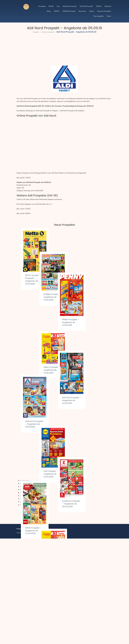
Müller (92, 11)
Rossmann (82, 11)
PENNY (57, 11)
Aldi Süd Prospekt (86, 6)
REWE (51, 6)
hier (51, 204)
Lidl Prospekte (26, 486)
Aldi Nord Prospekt (70, 6)
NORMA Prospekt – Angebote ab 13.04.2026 (63, 275)
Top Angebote (99, 16)
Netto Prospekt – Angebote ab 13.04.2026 (64, 326)
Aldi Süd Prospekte (28, 504)
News (109, 16)
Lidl (58, 6)
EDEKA (99, 6)
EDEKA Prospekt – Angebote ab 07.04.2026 (34, 454)
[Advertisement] (64, 50)
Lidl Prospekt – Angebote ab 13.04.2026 (63, 385)
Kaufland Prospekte (28, 495)
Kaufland (108, 6)
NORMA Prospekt (69, 11)
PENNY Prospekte (27, 489)
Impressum (30, 539)
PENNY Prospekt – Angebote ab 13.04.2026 (94, 278)
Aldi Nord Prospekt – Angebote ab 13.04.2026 (33, 342)
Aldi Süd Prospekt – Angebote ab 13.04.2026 (92, 340)
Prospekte (42, 6)
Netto (49, 11)
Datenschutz (21, 539)
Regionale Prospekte (28, 511)
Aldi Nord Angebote (49, 32)
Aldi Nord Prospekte (28, 501)
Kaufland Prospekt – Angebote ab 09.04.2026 (92, 400)
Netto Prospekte (27, 492)
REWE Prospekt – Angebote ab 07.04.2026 (35, 404)
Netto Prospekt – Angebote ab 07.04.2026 (64, 435)
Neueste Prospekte (104, 11)
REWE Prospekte (27, 498)
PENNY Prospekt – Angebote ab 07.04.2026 (94, 462)
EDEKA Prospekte (27, 507)
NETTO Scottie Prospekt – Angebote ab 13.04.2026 (33, 279)
